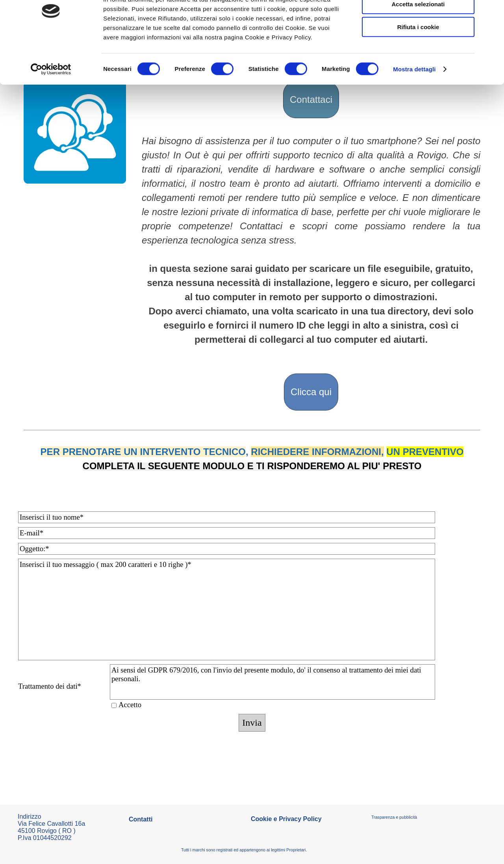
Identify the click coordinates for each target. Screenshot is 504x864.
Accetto (130, 705)
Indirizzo (30, 817)
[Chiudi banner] (492, 12)
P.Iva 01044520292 (45, 838)
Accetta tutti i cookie (418, 20)
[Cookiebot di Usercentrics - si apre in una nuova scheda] (51, 108)
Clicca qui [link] (311, 392)
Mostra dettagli (414, 108)
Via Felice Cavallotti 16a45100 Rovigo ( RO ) (51, 827)
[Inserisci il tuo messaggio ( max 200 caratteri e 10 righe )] (227, 609)
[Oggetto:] (227, 549)
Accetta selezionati (418, 43)
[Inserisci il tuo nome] (227, 517)
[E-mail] (227, 533)
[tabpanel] (311, 246)
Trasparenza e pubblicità (394, 817)
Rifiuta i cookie (418, 66)
